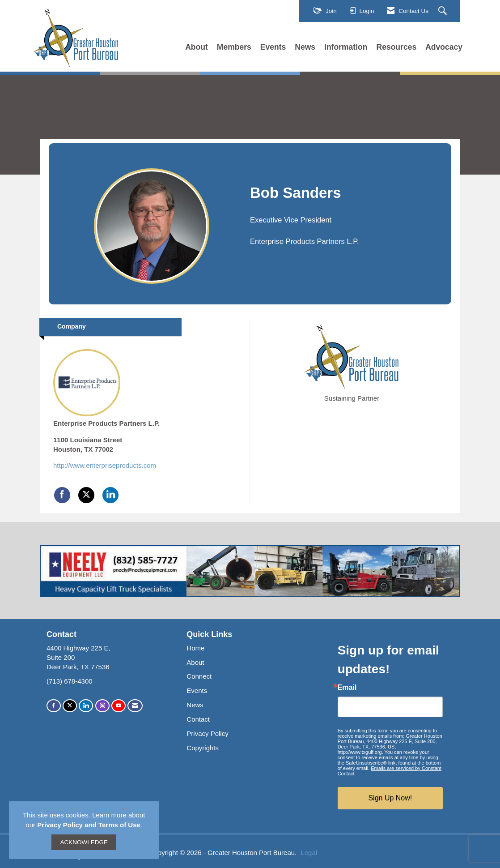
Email (347, 688)
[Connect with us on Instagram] (102, 706)
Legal (309, 853)
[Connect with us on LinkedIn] (86, 706)
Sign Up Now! (390, 798)
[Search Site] (444, 11)
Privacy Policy (207, 733)
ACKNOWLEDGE (84, 842)
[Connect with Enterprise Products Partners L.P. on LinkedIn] (110, 495)
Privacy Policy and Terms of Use (89, 825)
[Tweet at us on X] (70, 706)
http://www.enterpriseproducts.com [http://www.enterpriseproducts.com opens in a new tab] (105, 465)
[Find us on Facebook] (54, 706)
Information (346, 47)
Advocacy (444, 47)
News (305, 47)
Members (234, 47)
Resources (397, 47)
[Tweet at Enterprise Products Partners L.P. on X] (86, 495)
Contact (198, 719)
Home (195, 648)
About (197, 47)
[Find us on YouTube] (119, 706)
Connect (199, 676)
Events (273, 47)
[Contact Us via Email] (135, 706)
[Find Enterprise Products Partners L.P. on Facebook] (62, 495)
